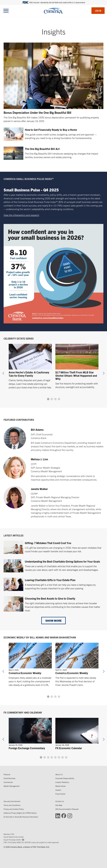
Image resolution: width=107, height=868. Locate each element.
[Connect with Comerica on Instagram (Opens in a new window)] (70, 816)
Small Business (9, 778)
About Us (59, 774)
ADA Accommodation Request (67, 809)
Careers (58, 790)
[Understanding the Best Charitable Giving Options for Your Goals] (53, 566)
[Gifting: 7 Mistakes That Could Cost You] (53, 548)
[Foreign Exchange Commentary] (30, 733)
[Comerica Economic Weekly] (30, 663)
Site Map (59, 805)
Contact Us (60, 801)
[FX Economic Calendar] (77, 733)
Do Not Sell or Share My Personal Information (21, 817)
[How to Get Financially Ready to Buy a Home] (53, 135)
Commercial (8, 782)
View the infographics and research (21, 215)
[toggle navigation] (6, 11)
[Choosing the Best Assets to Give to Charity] (53, 604)
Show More (53, 621)
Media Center (61, 786)
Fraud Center (60, 794)
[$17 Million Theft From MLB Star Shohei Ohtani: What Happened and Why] (77, 365)
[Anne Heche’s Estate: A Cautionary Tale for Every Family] (30, 365)
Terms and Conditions (12, 805)
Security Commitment (12, 801)
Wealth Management (12, 786)
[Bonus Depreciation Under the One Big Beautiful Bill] (53, 83)
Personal (7, 774)
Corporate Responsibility (65, 778)
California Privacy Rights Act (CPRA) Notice (20, 813)
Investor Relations (62, 782)
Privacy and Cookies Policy (14, 809)
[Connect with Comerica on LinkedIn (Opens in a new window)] (58, 816)
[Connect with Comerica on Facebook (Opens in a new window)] (64, 816)
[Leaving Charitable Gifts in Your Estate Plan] (53, 585)
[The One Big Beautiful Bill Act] (53, 154)
